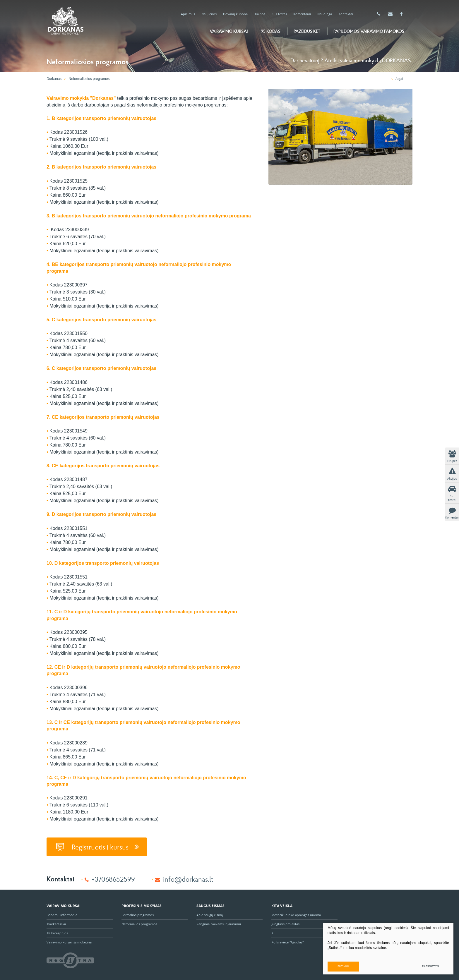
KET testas (279, 14)
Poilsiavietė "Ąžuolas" (287, 942)
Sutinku (356, 966)
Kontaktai (346, 14)
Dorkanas (54, 79)
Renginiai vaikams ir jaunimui (219, 924)
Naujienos (209, 14)
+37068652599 (113, 879)
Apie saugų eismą (210, 915)
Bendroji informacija (62, 915)
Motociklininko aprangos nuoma (296, 915)
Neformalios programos (139, 924)
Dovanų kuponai (236, 14)
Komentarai (302, 14)
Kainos (260, 14)
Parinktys (430, 966)
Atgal (397, 79)
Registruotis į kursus (97, 846)
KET (274, 933)
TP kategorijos (57, 933)
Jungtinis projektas (285, 924)
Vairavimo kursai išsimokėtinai (70, 942)
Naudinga (325, 14)
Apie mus (188, 14)
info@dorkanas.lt (188, 879)
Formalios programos (138, 915)
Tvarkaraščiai (56, 924)
